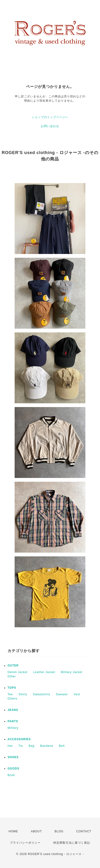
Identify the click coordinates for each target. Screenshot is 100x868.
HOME (13, 831)
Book (11, 775)
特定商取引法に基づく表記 (72, 843)
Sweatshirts (42, 694)
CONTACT (84, 831)
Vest (77, 694)
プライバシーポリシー (25, 843)
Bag (32, 746)
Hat (10, 746)
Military (13, 728)
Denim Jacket (18, 672)
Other (12, 676)
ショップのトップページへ (50, 117)
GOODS (13, 769)
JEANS (13, 710)
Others (12, 699)
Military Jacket (72, 672)
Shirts (23, 694)
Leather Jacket (44, 672)
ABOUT (36, 831)
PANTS (13, 721)
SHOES (13, 757)
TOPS (12, 688)
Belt (62, 746)
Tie (21, 746)
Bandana (47, 746)
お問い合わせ (50, 126)
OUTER (13, 666)
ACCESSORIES (19, 739)
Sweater (62, 694)
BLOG (59, 831)
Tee (10, 694)
